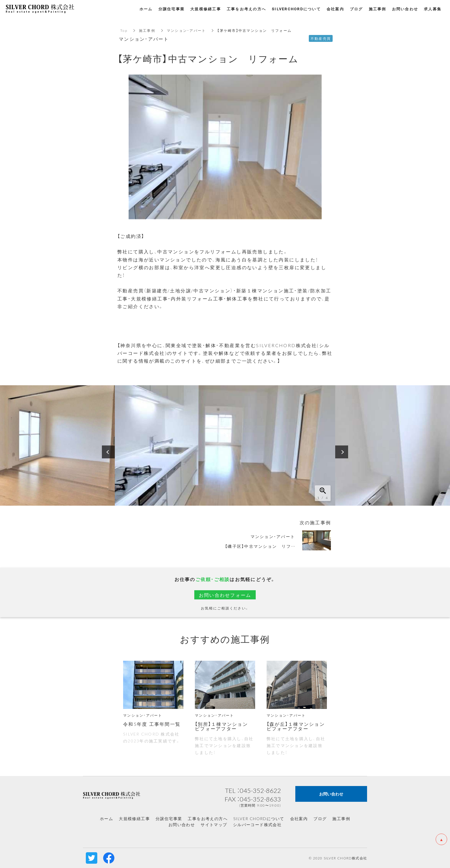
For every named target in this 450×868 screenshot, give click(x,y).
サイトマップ (214, 824)
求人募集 (433, 9)
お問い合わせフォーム (225, 595)
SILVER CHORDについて (259, 818)
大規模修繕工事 (134, 818)
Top (124, 30)
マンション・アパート (186, 30)
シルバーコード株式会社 (257, 824)
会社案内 (299, 818)
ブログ (320, 818)
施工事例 (147, 30)
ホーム (106, 818)
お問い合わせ (182, 824)
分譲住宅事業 (169, 818)
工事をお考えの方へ (208, 818)
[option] (225, 445)
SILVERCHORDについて (296, 9)
